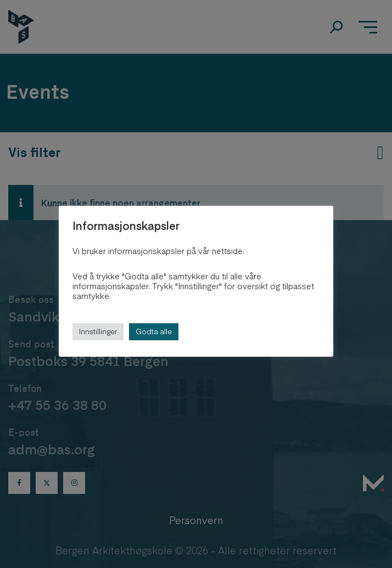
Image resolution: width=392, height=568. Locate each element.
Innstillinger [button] (98, 331)
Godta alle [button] (154, 331)
